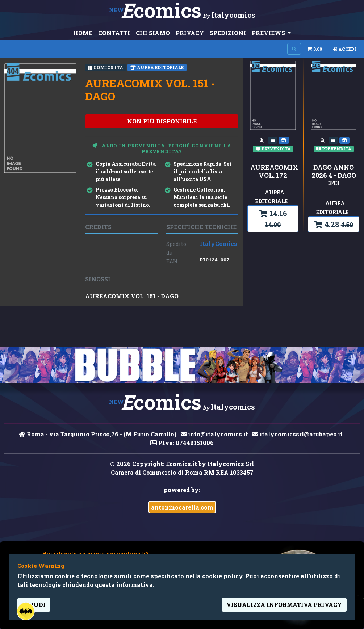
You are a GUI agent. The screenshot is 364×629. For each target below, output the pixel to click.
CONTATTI (114, 33)
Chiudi (34, 605)
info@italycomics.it (214, 434)
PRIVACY (190, 33)
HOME (83, 33)
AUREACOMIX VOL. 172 (273, 171)
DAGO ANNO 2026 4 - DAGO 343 (334, 175)
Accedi (345, 49)
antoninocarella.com (182, 507)
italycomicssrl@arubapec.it (298, 434)
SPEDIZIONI (228, 33)
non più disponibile (162, 121)
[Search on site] (294, 49)
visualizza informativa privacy (284, 605)
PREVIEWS (269, 33)
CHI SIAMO (153, 33)
